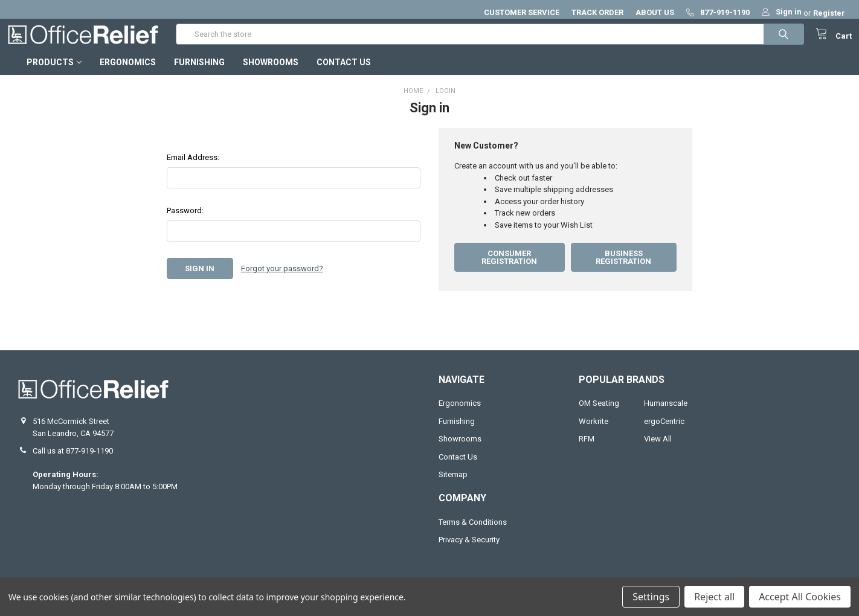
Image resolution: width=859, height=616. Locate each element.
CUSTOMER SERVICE (522, 12)
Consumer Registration (509, 268)
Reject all (714, 597)
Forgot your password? (282, 279)
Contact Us (344, 73)
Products (54, 73)
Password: (185, 221)
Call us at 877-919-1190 (73, 462)
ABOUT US (655, 12)
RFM (587, 450)
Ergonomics (128, 73)
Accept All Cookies (800, 597)
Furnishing (199, 73)
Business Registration (623, 268)
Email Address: (193, 168)
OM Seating (599, 414)
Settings (651, 597)
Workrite (594, 432)
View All (658, 450)
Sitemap (453, 485)
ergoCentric (664, 432)
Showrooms (271, 73)
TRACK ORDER (597, 12)
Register (829, 13)
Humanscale (666, 414)
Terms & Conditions (473, 533)
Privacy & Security (469, 550)
